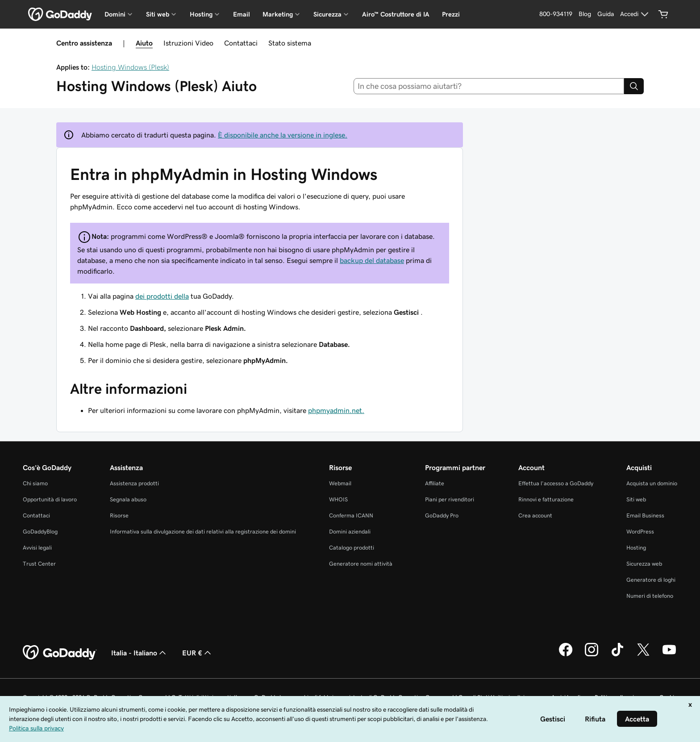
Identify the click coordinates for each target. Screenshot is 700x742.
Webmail (340, 483)
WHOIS (338, 499)
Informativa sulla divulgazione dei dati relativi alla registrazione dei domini (203, 531)
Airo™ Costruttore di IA (396, 14)
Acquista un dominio (652, 483)
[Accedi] (635, 14)
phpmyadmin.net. (336, 410)
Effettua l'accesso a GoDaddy (556, 483)
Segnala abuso (128, 499)
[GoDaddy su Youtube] (669, 655)
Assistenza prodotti (134, 483)
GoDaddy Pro (442, 515)
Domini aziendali (350, 531)
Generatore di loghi (651, 580)
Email (242, 14)
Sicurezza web (644, 564)
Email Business (645, 515)
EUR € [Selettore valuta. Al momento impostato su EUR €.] (198, 653)
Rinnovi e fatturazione (546, 499)
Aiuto (144, 43)
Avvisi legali (37, 548)
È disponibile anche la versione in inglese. (283, 135)
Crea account (535, 515)
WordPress (640, 531)
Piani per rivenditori (450, 499)
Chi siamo (35, 483)
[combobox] (489, 86)
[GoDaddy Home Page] (60, 653)
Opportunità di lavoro (50, 499)
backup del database (372, 260)
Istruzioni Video (188, 43)
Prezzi (451, 14)
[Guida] (606, 14)
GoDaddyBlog (40, 531)
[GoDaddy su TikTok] (617, 655)
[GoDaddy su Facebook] (566, 655)
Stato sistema (290, 43)
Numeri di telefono (650, 596)
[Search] (634, 86)
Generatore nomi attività (361, 564)
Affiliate (435, 483)
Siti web (636, 499)
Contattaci (241, 43)
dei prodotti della (162, 296)
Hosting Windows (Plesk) (130, 67)
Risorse (119, 515)
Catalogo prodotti (352, 548)
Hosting (636, 548)
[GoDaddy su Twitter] (643, 655)
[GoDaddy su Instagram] (592, 655)
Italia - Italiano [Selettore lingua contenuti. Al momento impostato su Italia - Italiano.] (140, 653)
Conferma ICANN (351, 515)
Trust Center (39, 564)
